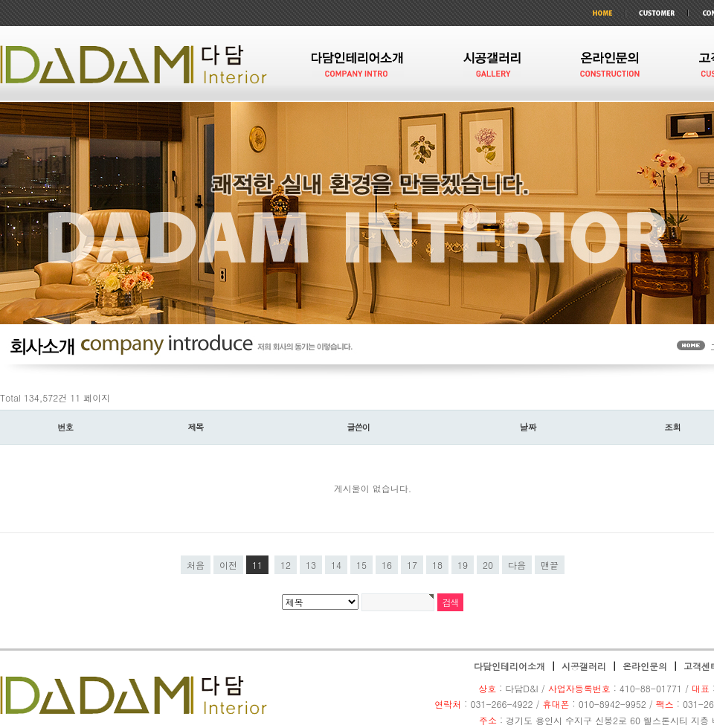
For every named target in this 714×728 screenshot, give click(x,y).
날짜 (528, 427)
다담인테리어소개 (509, 666)
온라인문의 (645, 666)
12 (286, 565)
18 (437, 565)
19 (463, 565)
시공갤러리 (584, 666)
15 (361, 565)
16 (387, 565)
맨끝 (550, 565)
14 (336, 565)
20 (488, 565)
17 (412, 565)
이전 (228, 565)
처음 (196, 565)
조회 (673, 427)
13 (311, 565)
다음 (517, 565)
